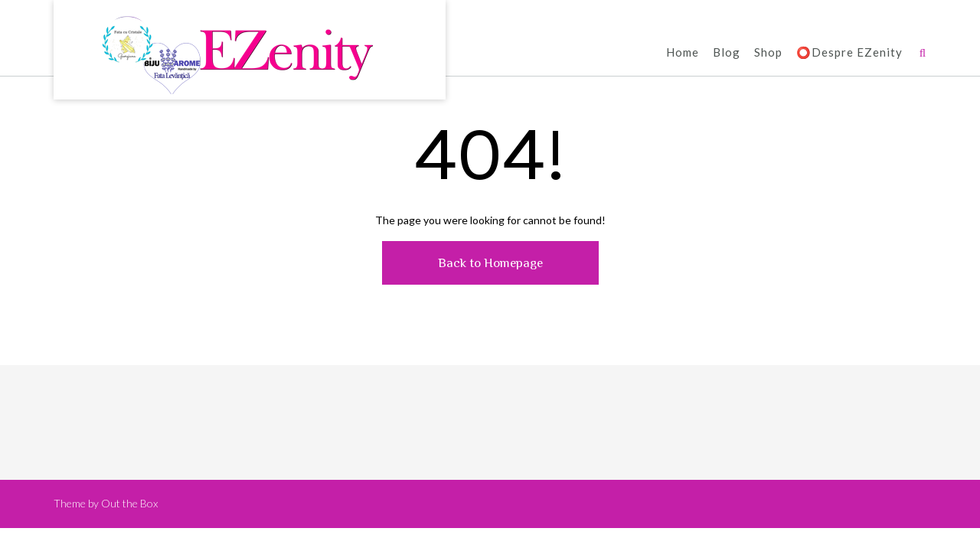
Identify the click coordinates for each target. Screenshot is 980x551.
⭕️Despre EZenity (849, 53)
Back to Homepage (490, 263)
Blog (727, 53)
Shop (768, 53)
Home (683, 53)
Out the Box (129, 503)
